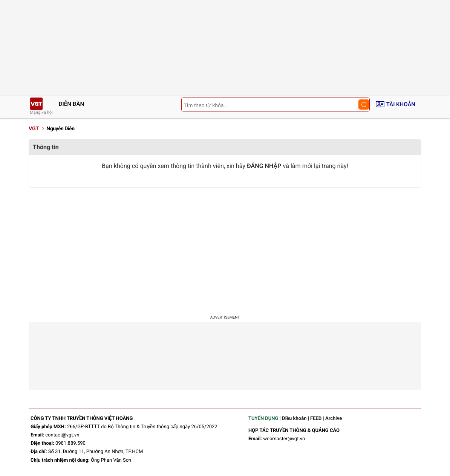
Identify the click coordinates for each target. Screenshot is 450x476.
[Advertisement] (225, 248)
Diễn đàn (71, 104)
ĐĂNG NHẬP (264, 166)
